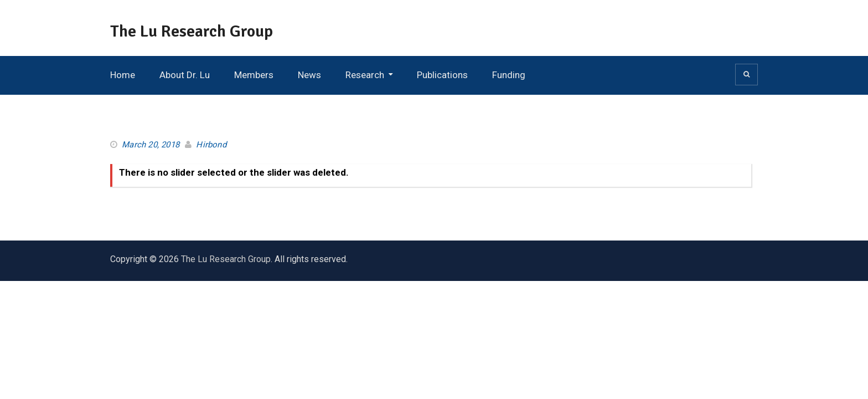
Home (123, 75)
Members (254, 75)
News (309, 75)
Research (365, 75)
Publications (442, 75)
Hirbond (211, 145)
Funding (509, 75)
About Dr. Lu (185, 75)
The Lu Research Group (192, 31)
